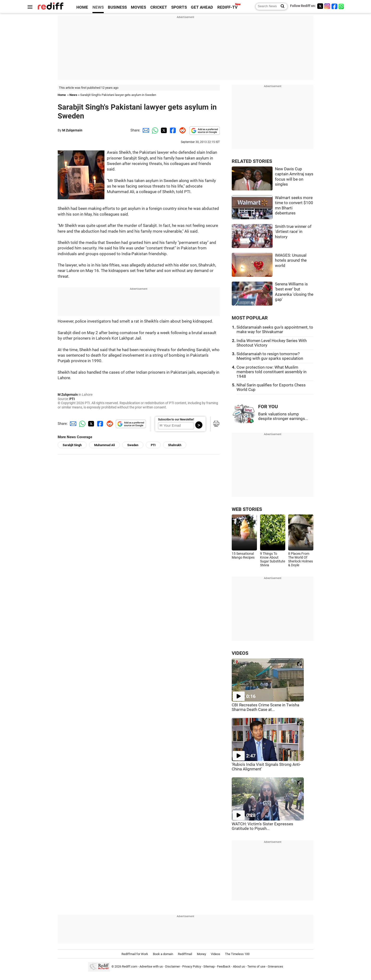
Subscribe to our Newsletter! (176, 419)
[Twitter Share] (163, 130)
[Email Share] (145, 130)
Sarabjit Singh (72, 445)
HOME (82, 7)
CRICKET (159, 7)
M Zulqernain (72, 130)
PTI (72, 399)
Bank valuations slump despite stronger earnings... (283, 416)
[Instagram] (327, 6)
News (73, 95)
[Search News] (281, 6)
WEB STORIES (247, 509)
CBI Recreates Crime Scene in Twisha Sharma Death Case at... (265, 707)
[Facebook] (335, 6)
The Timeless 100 (237, 954)
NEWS (98, 7)
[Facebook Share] (172, 130)
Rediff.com (130, 966)
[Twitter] (320, 6)
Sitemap (209, 966)
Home (62, 95)
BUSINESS (117, 7)
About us (239, 966)
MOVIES (138, 7)
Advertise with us (151, 966)
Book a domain (163, 954)
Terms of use (256, 966)
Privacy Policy (192, 966)
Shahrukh (175, 445)
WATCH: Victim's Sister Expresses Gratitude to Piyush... (262, 826)
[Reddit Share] (182, 130)
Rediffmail (185, 954)
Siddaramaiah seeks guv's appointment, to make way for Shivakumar (275, 330)
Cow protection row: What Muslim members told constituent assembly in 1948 (271, 372)
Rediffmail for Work (135, 954)
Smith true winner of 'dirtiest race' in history (293, 232)
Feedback (224, 966)
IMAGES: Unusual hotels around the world (291, 260)
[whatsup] (342, 6)
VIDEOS (240, 653)
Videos (216, 954)
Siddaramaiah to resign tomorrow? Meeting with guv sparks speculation (270, 356)
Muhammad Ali (104, 445)
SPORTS (179, 7)
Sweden (133, 445)
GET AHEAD (202, 7)
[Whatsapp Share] (154, 130)
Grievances (275, 966)
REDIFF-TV (227, 7)
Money (201, 954)
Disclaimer (173, 966)
